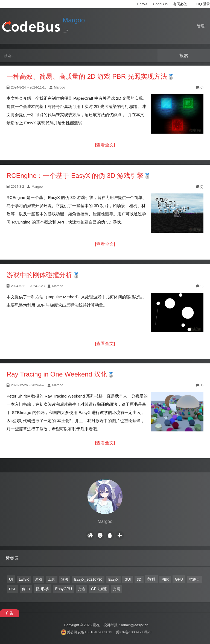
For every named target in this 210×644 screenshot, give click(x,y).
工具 (52, 579)
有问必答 (180, 4)
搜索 (184, 56)
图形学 (43, 589)
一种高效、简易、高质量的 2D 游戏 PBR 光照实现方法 (87, 76)
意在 (96, 625)
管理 (201, 26)
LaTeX (24, 579)
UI (11, 579)
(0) (200, 87)
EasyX (142, 4)
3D (139, 579)
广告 (10, 613)
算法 (65, 579)
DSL (12, 589)
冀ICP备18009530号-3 (133, 632)
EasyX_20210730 (88, 579)
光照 (116, 589)
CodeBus (160, 4)
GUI (128, 579)
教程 (151, 579)
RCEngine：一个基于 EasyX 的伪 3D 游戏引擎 (75, 176)
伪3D (26, 589)
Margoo (74, 20)
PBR (165, 579)
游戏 (39, 579)
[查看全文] (105, 145)
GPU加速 (99, 589)
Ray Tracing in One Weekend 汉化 (57, 374)
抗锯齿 (195, 579)
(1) (200, 385)
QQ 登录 (203, 4)
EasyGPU (64, 589)
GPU (179, 579)
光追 (81, 589)
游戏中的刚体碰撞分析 (39, 275)
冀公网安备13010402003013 (89, 632)
